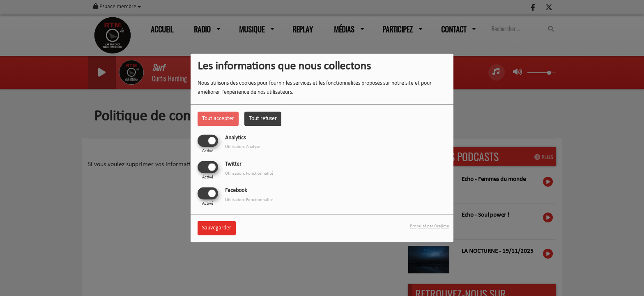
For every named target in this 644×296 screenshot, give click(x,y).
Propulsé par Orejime (429, 227)
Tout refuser (263, 119)
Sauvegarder (217, 228)
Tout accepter (218, 119)
